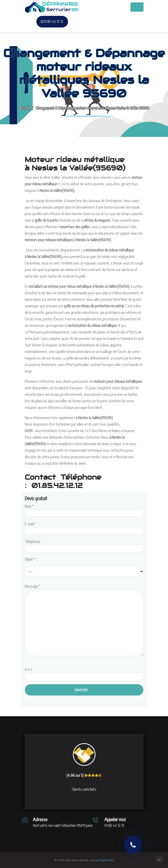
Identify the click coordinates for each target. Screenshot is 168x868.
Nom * (84, 510)
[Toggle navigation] (137, 7)
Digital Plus (107, 860)
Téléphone (84, 545)
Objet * (30, 559)
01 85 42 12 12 (52, 21)
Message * (84, 620)
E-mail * (84, 527)
